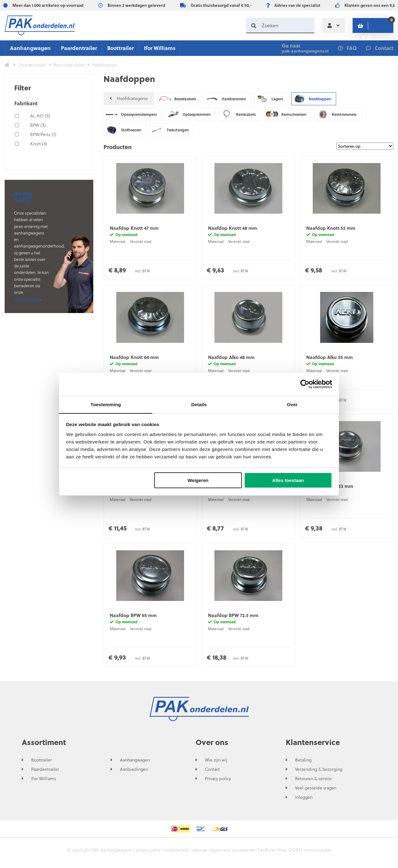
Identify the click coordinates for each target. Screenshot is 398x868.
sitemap (200, 852)
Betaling (303, 762)
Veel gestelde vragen (316, 790)
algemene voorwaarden (235, 852)
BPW (38, 125)
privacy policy (146, 852)
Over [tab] (292, 404)
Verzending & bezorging (319, 772)
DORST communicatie (312, 852)
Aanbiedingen (134, 772)
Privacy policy (218, 781)
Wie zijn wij (216, 762)
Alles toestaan (288, 481)
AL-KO (40, 116)
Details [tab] (199, 404)
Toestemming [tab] (106, 404)
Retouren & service (313, 781)
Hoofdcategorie (129, 99)
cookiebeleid (176, 852)
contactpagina (27, 299)
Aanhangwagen (30, 48)
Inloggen (304, 800)
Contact (212, 772)
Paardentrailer (79, 48)
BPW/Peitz (43, 134)
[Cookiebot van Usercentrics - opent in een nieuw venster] (305, 384)
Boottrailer (120, 48)
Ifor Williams (160, 48)
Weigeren (198, 481)
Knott (39, 144)
